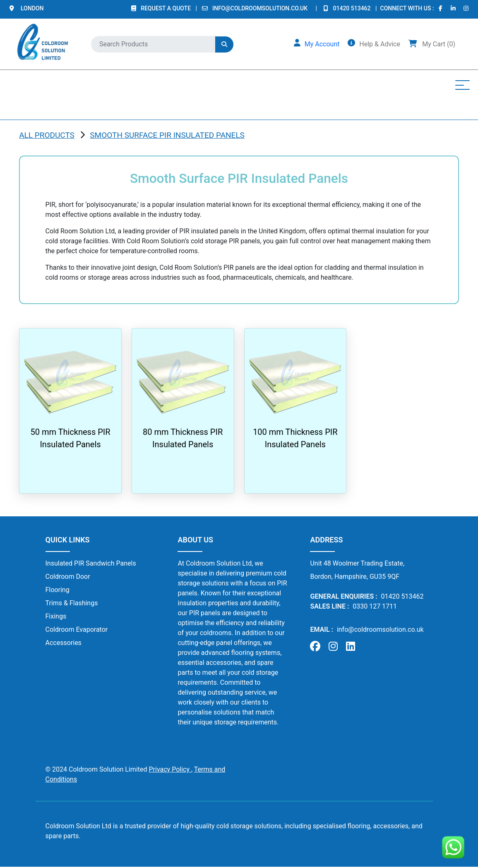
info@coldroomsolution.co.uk (260, 8)
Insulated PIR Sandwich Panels (91, 563)
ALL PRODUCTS (47, 135)
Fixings (56, 616)
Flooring (58, 590)
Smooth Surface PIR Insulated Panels (167, 135)
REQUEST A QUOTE (166, 8)
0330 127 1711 (375, 606)
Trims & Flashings (72, 603)
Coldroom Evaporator (77, 629)
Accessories (64, 643)
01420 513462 (353, 8)
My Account (322, 44)
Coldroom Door (68, 577)
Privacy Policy (170, 769)
